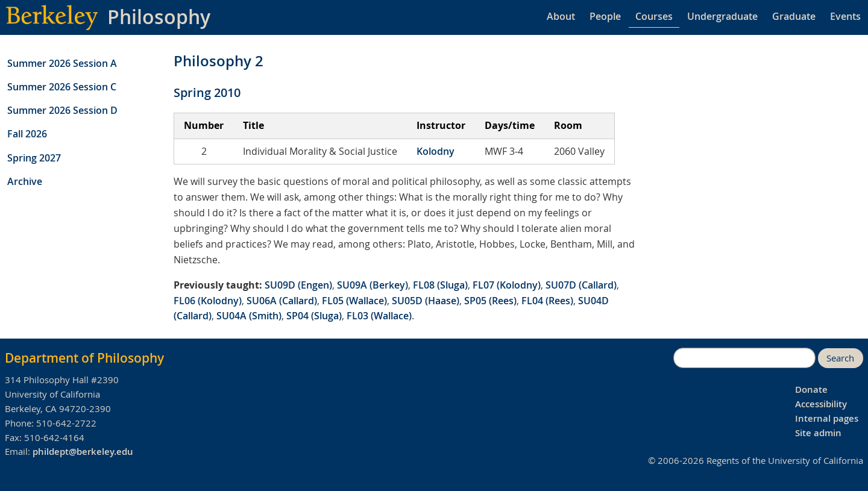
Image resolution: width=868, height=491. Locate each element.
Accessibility (821, 404)
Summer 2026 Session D (62, 110)
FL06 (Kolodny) (208, 301)
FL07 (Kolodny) (507, 285)
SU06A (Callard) (282, 301)
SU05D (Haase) (426, 301)
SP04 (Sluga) (314, 316)
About (561, 16)
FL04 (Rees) (547, 301)
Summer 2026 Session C (62, 87)
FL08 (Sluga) (440, 285)
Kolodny (436, 151)
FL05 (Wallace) (354, 301)
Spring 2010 (207, 92)
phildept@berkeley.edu (83, 452)
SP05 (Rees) (490, 301)
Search (840, 358)
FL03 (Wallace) (379, 316)
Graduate (794, 16)
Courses (654, 16)
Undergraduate (722, 16)
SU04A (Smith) (249, 316)
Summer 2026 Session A (62, 63)
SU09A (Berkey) (373, 285)
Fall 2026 (27, 134)
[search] (744, 358)
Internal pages (827, 418)
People (605, 16)
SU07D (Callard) (581, 285)
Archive (25, 181)
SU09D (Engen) (298, 285)
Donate (811, 389)
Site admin (818, 433)
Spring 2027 (34, 158)
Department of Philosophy (84, 358)
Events (845, 16)
